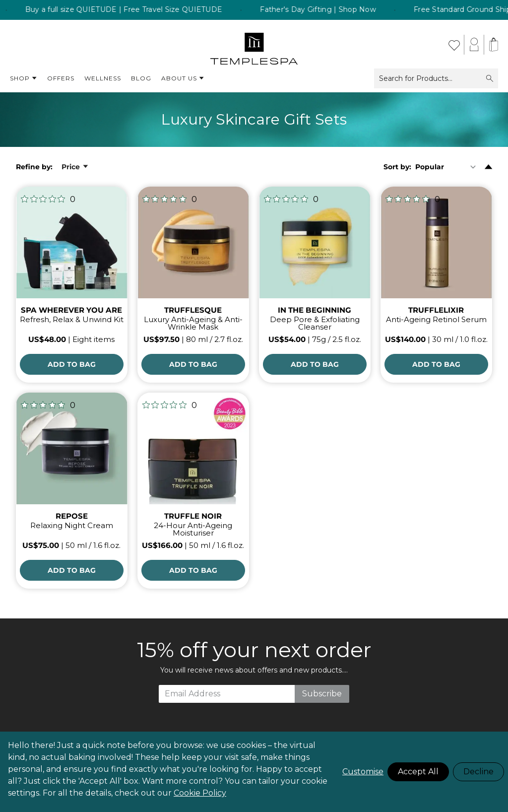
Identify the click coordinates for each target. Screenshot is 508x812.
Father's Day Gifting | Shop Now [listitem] (351, 10)
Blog (141, 78)
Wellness (103, 78)
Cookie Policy (200, 793)
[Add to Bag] (72, 364)
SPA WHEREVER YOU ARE (71, 310)
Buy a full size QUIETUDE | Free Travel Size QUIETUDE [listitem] (156, 10)
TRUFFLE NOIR (193, 516)
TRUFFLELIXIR (436, 310)
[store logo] (254, 45)
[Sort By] (448, 167)
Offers (61, 78)
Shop (24, 78)
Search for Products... (436, 78)
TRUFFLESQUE (193, 310)
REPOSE (72, 516)
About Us (183, 78)
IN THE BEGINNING (315, 310)
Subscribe (322, 694)
